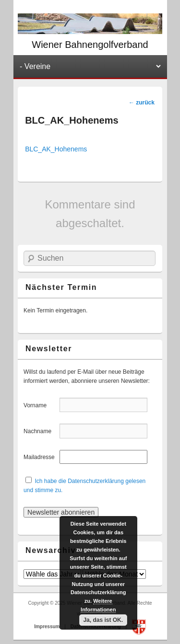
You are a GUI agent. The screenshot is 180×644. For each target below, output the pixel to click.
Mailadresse (41, 457)
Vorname (41, 405)
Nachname (41, 431)
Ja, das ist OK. (103, 620)
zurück (142, 103)
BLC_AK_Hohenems (56, 149)
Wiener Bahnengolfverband (90, 45)
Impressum (48, 627)
